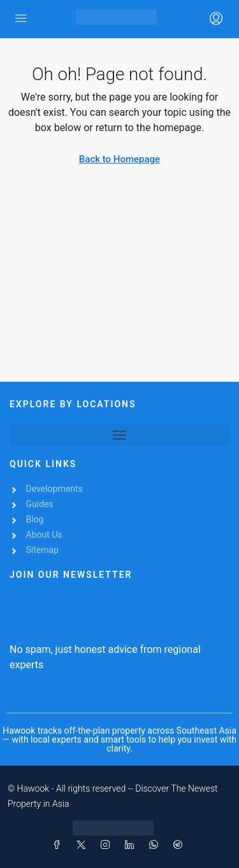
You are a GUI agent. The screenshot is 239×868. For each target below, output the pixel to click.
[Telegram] (180, 845)
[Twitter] (83, 845)
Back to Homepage (119, 159)
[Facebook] (59, 845)
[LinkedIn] (132, 845)
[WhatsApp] (156, 845)
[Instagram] (108, 845)
